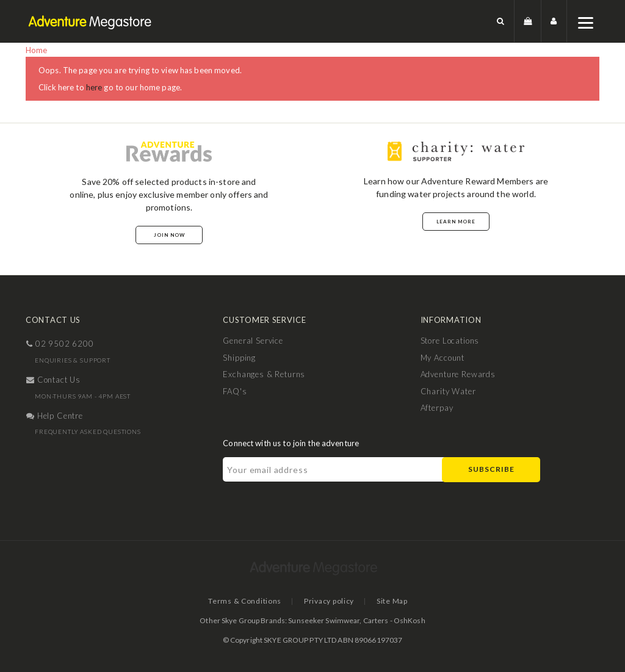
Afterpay (437, 408)
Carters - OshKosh (394, 620)
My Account (443, 358)
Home (37, 50)
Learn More (456, 222)
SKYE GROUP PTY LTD (300, 640)
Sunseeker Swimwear (324, 620)
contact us (53, 380)
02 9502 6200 (60, 344)
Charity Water (448, 391)
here (94, 87)
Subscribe (491, 469)
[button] (501, 21)
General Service (253, 341)
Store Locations (450, 341)
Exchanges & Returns (264, 374)
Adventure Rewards (458, 374)
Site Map (392, 601)
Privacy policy (329, 601)
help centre (55, 416)
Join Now (169, 235)
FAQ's (235, 391)
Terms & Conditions (245, 601)
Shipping (239, 358)
